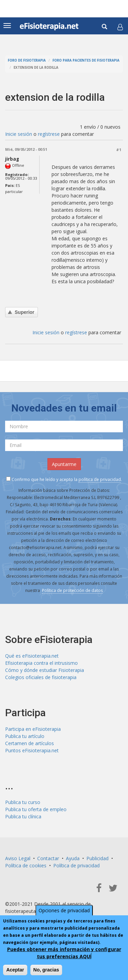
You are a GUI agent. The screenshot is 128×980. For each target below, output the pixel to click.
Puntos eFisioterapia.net (32, 750)
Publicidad (97, 858)
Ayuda (73, 858)
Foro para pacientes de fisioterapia (86, 60)
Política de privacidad (76, 865)
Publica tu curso (23, 802)
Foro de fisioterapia (27, 60)
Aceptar (15, 970)
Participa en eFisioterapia (33, 729)
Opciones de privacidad (64, 910)
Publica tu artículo (25, 736)
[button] (120, 27)
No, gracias (46, 970)
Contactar (48, 858)
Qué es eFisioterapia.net (32, 656)
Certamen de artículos (30, 743)
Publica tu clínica (23, 816)
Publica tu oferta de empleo (36, 809)
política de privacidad (100, 479)
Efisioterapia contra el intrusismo (41, 663)
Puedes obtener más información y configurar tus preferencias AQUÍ (64, 953)
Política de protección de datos (72, 590)
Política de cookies (26, 865)
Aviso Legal (18, 858)
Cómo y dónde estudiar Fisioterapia (45, 670)
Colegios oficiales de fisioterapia (41, 677)
